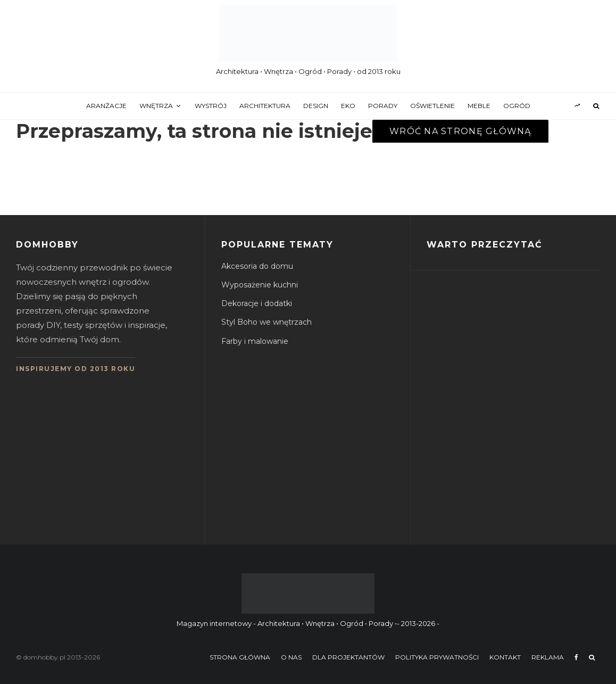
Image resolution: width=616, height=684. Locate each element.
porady (383, 106)
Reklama (548, 657)
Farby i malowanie (255, 341)
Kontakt (505, 657)
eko (348, 106)
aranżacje (106, 106)
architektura (265, 106)
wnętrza (156, 106)
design (316, 106)
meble (479, 106)
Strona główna (240, 657)
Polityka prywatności (437, 657)
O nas (291, 657)
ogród (517, 106)
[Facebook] (576, 657)
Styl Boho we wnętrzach (267, 322)
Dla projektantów (348, 657)
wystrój (211, 106)
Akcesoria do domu (257, 266)
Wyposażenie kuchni (260, 285)
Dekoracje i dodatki (257, 303)
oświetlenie (432, 106)
